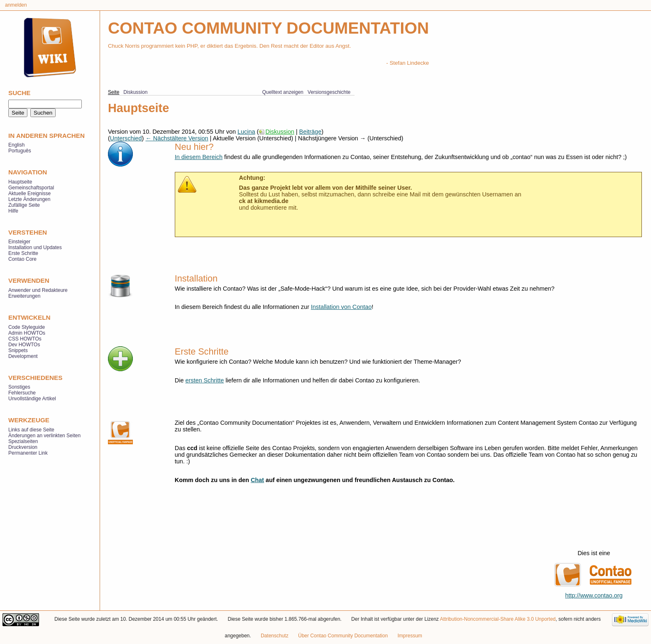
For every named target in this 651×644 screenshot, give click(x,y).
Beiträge (311, 132)
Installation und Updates (35, 247)
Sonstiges (19, 387)
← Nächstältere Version (177, 138)
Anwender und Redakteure (38, 290)
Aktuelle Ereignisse (29, 193)
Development (23, 356)
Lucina (246, 132)
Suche (19, 93)
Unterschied (126, 138)
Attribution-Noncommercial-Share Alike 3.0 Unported (498, 619)
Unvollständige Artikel (32, 399)
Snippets (18, 350)
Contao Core (22, 259)
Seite (114, 92)
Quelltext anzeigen (283, 92)
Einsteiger (19, 242)
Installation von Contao (341, 307)
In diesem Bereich (199, 157)
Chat (257, 480)
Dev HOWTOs (24, 345)
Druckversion (23, 447)
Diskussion (280, 132)
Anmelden (16, 5)
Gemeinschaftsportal (31, 188)
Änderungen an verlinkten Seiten (44, 436)
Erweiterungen (24, 296)
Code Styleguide (27, 327)
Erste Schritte (23, 253)
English (16, 145)
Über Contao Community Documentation (343, 636)
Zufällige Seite (24, 205)
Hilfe (13, 211)
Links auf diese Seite (31, 430)
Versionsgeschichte (329, 92)
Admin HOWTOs (27, 333)
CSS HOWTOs (25, 339)
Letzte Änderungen (29, 199)
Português (20, 151)
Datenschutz (275, 636)
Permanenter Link (28, 453)
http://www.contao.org (594, 595)
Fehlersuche (22, 393)
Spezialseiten (23, 441)
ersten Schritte (204, 380)
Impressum (410, 636)
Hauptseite (20, 182)
